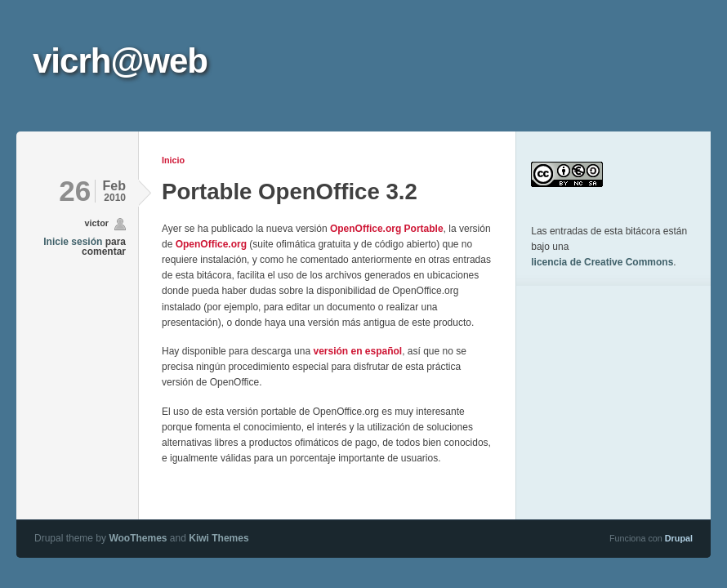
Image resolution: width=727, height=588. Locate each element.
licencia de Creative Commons (602, 262)
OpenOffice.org (211, 244)
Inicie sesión (73, 242)
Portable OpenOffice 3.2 (290, 192)
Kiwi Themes (219, 538)
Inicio (173, 160)
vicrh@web (120, 61)
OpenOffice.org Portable (387, 229)
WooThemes (138, 538)
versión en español (357, 351)
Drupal (679, 538)
